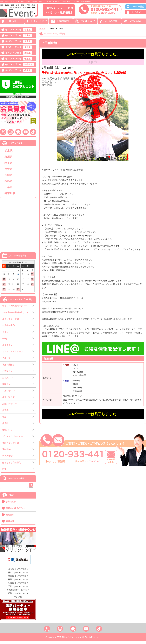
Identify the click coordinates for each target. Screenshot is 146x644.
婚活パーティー (9, 433)
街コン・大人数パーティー (15, 309)
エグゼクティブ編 (11, 322)
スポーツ (6, 361)
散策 (4, 472)
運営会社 (10, 524)
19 (4, 287)
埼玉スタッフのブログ (18, 572)
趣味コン (6, 387)
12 (4, 282)
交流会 (5, 413)
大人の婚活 (7, 459)
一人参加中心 (8, 328)
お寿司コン (7, 374)
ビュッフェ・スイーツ (13, 354)
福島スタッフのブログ (18, 596)
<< (10, 265)
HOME (42, 29)
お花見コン (7, 380)
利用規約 (10, 517)
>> (26, 265)
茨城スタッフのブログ (18, 586)
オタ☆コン (7, 348)
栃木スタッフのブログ (18, 575)
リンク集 (18, 600)
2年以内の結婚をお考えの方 (15, 315)
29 (18, 292)
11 (32, 277)
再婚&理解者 (8, 367)
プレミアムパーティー (13, 439)
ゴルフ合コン (8, 393)
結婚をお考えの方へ (15, 511)
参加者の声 (11, 504)
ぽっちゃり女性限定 (12, 465)
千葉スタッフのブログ (18, 589)
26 (4, 292)
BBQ (5, 341)
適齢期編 (6, 452)
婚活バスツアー (9, 400)
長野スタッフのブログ (18, 582)
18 (32, 282)
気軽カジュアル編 (11, 446)
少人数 (5, 426)
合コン (5, 335)
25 (32, 287)
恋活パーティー (9, 407)
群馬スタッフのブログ (18, 579)
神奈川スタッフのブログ (18, 593)
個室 (4, 420)
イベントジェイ (19, 30)
